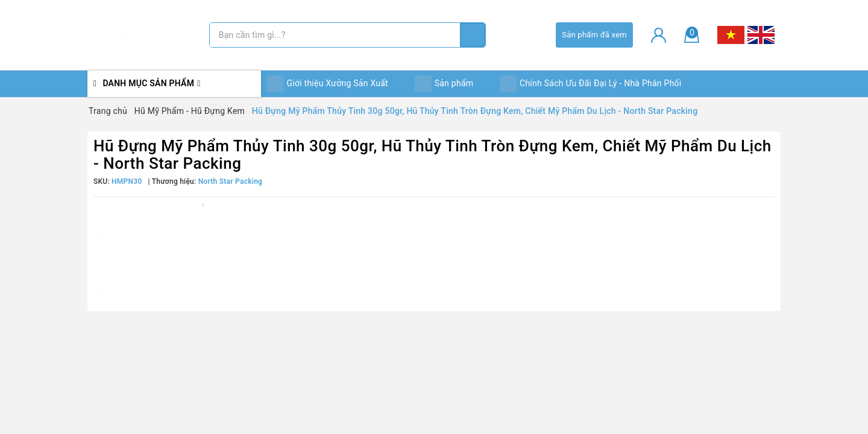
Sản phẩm (444, 84)
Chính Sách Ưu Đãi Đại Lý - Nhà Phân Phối (591, 84)
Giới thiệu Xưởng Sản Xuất (328, 84)
